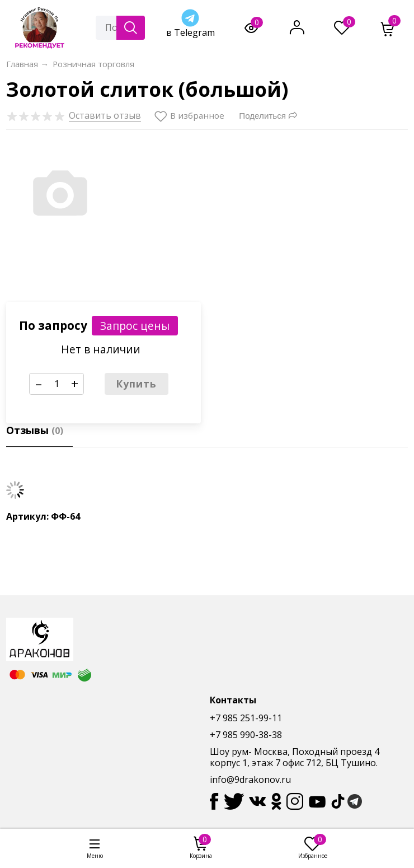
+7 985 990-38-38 (246, 735)
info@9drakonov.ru (250, 780)
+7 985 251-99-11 (246, 718)
